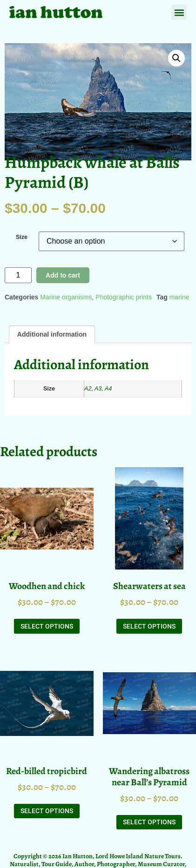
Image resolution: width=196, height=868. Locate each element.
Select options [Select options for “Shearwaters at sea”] (149, 626)
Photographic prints (124, 297)
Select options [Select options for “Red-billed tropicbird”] (47, 811)
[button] (179, 12)
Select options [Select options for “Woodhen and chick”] (47, 626)
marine (179, 297)
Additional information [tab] (52, 334)
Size (22, 237)
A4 (108, 389)
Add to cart (63, 275)
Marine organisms (66, 297)
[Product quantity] (18, 275)
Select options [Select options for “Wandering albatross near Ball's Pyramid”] (149, 822)
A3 (98, 389)
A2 (88, 389)
